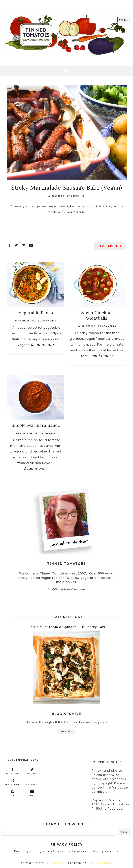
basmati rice (27, 321)
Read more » (110, 246)
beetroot (58, 196)
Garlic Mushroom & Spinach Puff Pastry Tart (66, 627)
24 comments (49, 433)
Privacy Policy (41, 851)
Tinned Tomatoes (55, 863)
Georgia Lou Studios (99, 863)
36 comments (107, 326)
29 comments (47, 321)
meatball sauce (27, 433)
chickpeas (89, 326)
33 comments (76, 196)
